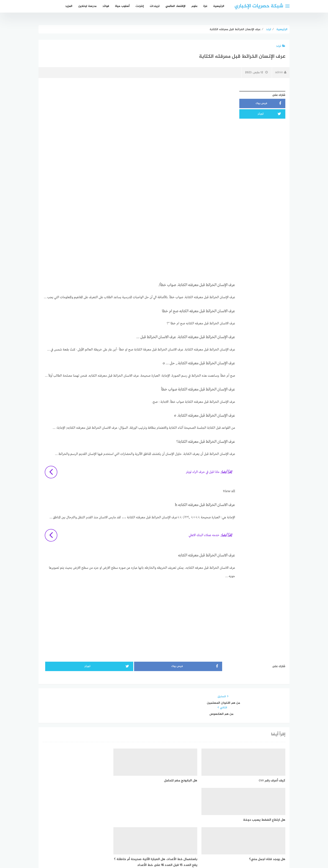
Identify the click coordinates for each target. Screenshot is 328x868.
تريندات (155, 6)
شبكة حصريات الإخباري (259, 6)
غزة (205, 6)
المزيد (69, 6)
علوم (194, 6)
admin (281, 73)
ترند (281, 46)
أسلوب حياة (122, 6)
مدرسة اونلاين (87, 6)
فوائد (106, 6)
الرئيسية (219, 6)
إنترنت (140, 6)
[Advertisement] (139, 118)
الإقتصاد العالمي (176, 6)
